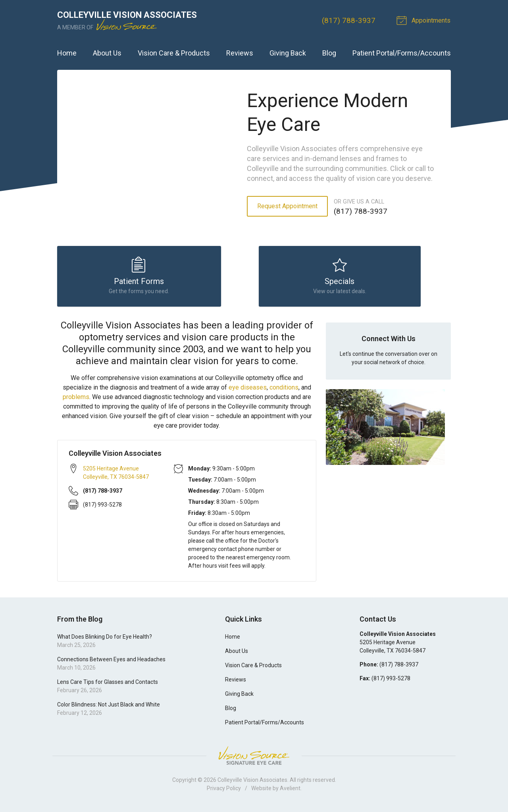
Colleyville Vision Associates (252, 783)
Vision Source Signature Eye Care (254, 758)
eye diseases (248, 390)
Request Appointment (287, 206)
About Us (107, 53)
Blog (329, 53)
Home (67, 53)
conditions (284, 390)
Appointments (425, 20)
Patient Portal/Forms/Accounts (402, 53)
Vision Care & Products (174, 53)
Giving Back (288, 53)
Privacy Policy (224, 791)
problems (76, 400)
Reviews (240, 53)
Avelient (290, 791)
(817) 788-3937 (349, 20)
